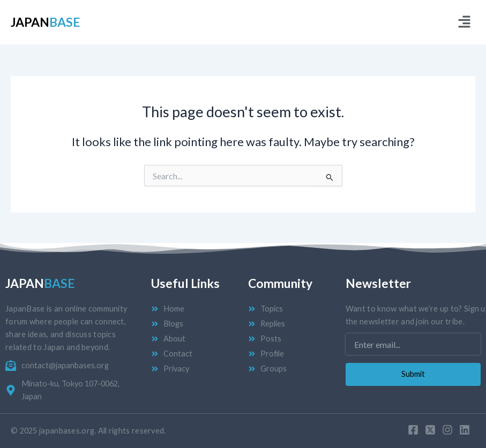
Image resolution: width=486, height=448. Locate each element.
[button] (465, 22)
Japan (45, 22)
